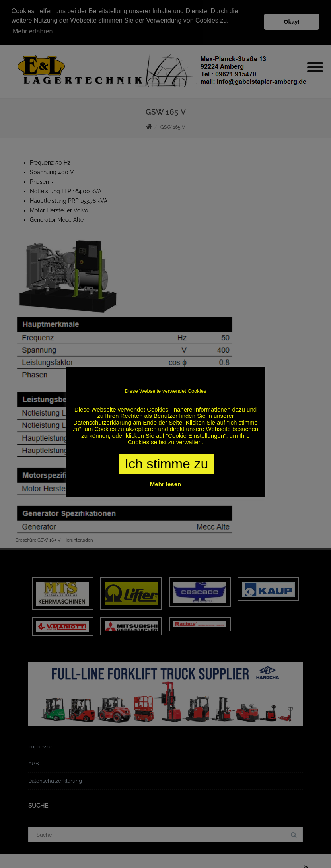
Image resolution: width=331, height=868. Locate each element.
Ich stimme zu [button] (167, 464)
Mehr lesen (165, 484)
